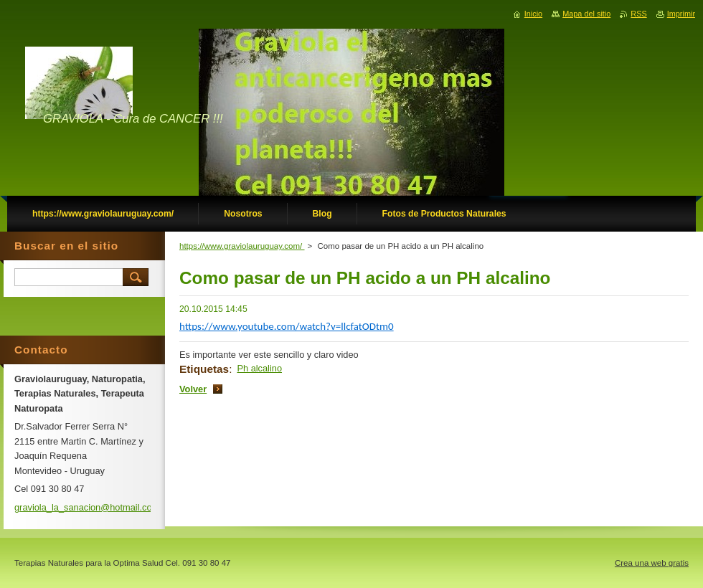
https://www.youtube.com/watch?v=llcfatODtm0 (287, 326)
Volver (193, 389)
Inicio (533, 14)
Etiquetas (204, 369)
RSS (638, 14)
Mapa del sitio (586, 14)
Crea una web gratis (652, 563)
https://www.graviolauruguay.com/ (242, 246)
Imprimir (681, 14)
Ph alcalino (259, 368)
